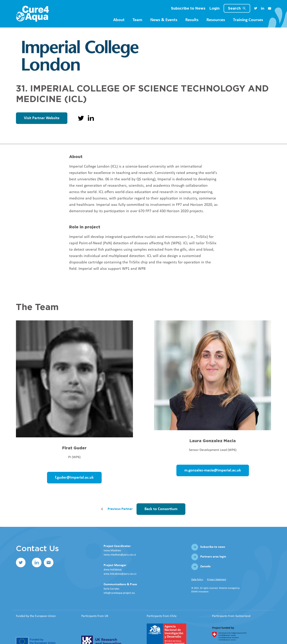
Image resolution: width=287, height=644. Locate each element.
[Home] (32, 14)
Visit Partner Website (42, 118)
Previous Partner (120, 509)
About (119, 20)
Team (137, 20)
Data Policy (197, 580)
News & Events (164, 20)
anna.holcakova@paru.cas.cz (120, 574)
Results (192, 20)
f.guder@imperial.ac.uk (74, 478)
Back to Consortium (161, 509)
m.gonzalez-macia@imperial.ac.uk (213, 470)
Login (214, 8)
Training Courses (248, 20)
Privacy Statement (217, 580)
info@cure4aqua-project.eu (119, 593)
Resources (216, 20)
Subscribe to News (188, 8)
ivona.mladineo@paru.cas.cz (120, 555)
